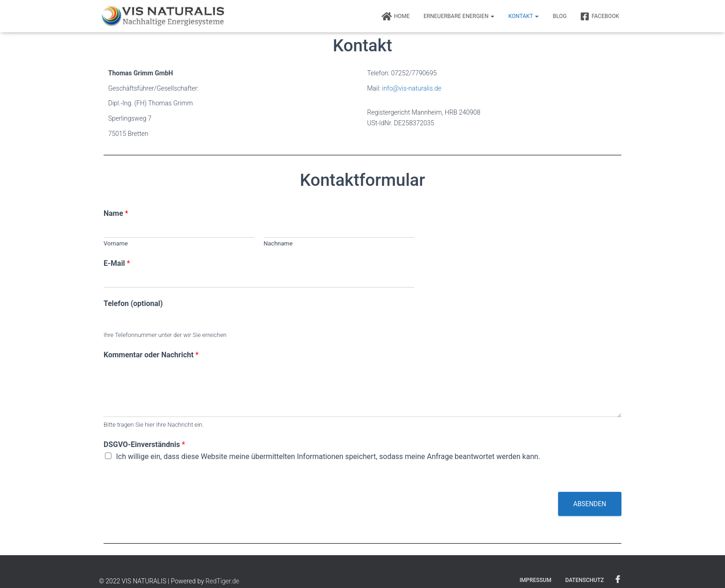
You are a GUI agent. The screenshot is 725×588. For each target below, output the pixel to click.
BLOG (559, 16)
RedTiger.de (223, 581)
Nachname (278, 243)
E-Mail (117, 263)
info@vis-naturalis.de (412, 88)
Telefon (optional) (133, 303)
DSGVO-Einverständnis (144, 444)
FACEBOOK (600, 17)
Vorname (116, 243)
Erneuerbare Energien (459, 16)
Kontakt (523, 16)
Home (396, 17)
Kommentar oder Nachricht (151, 355)
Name (116, 213)
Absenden (590, 504)
